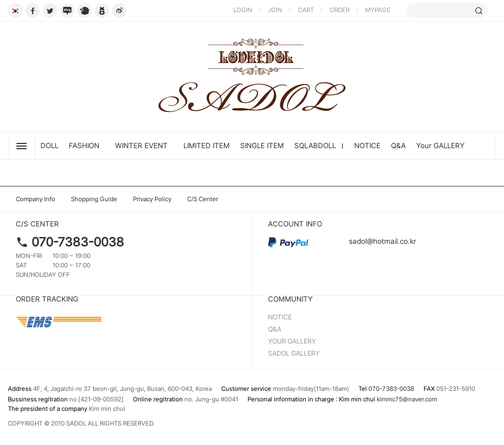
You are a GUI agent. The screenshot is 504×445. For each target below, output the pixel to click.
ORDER (340, 10)
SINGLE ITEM (262, 146)
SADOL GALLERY (294, 353)
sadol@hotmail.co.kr (342, 241)
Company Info (35, 199)
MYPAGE (378, 10)
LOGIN (243, 10)
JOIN (275, 10)
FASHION (84, 146)
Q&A (398, 146)
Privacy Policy (152, 199)
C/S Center (203, 199)
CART (306, 10)
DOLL (49, 146)
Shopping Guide (94, 199)
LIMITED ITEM (207, 146)
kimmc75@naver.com (407, 399)
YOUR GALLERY (292, 341)
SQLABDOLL (315, 146)
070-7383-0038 (78, 242)
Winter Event (141, 146)
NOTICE (367, 146)
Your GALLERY (440, 146)
